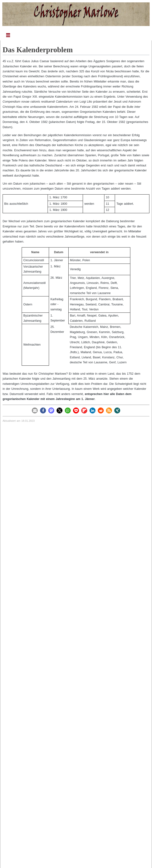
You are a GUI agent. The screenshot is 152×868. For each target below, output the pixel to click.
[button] (35, 410)
